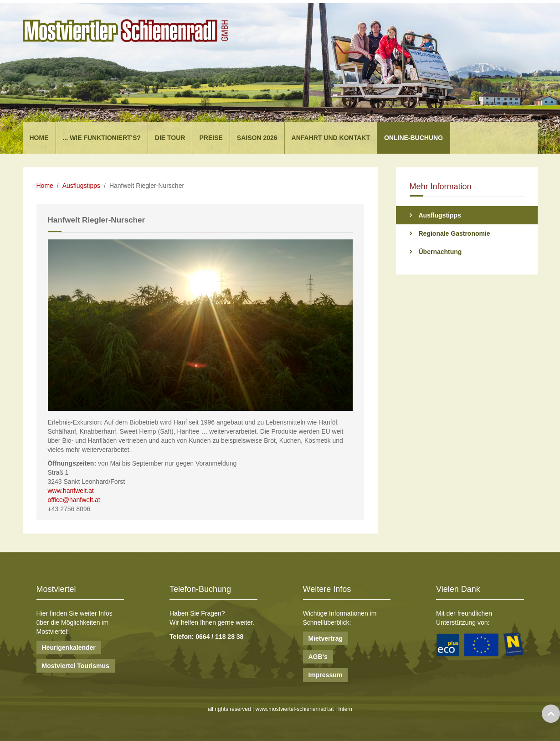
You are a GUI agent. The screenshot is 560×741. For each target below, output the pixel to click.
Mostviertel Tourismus (76, 666)
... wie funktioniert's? (102, 138)
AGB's (318, 657)
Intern (345, 709)
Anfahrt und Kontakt (331, 138)
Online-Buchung (414, 138)
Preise (211, 138)
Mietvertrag (326, 638)
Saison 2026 (257, 138)
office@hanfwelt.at (74, 500)
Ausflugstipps (81, 186)
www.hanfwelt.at (71, 491)
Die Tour (170, 138)
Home (39, 138)
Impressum (326, 675)
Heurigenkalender (69, 648)
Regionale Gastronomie (455, 233)
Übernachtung (440, 252)
